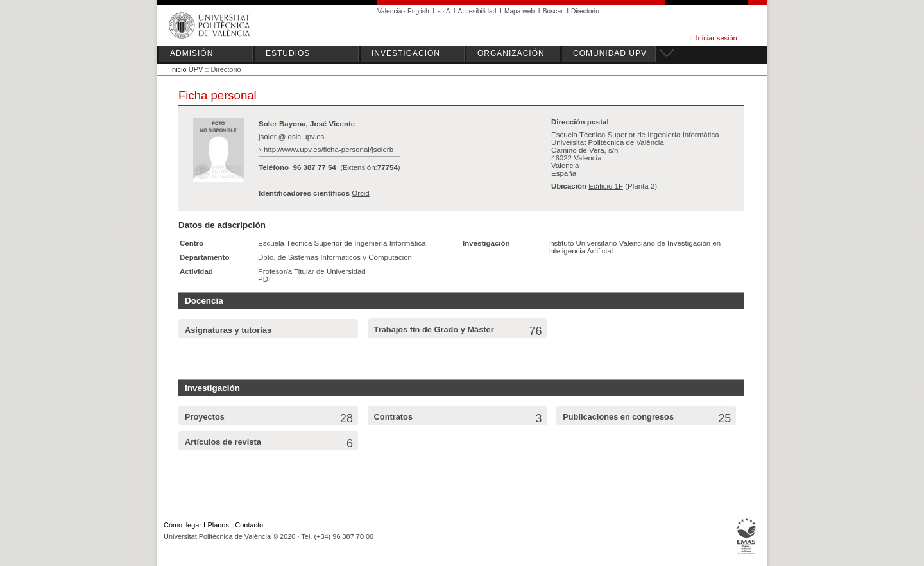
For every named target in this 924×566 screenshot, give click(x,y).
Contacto (249, 525)
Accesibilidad (477, 11)
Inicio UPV (186, 69)
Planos (218, 525)
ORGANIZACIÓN (511, 53)
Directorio (585, 11)
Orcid (361, 193)
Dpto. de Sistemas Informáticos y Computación (335, 257)
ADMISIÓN (192, 53)
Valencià (390, 11)
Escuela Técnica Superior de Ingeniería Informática (342, 243)
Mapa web (519, 11)
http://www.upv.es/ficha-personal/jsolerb (329, 150)
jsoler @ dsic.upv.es (291, 137)
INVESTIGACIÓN (406, 53)
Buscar (553, 11)
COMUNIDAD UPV (610, 53)
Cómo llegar (183, 525)
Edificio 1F (606, 186)
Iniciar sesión (717, 38)
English (418, 11)
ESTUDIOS (288, 53)
